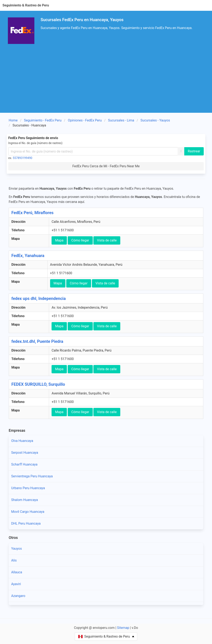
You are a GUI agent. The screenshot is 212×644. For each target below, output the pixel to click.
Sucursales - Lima (121, 120)
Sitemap (123, 628)
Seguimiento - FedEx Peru (43, 120)
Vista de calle (107, 240)
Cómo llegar (80, 240)
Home (13, 120)
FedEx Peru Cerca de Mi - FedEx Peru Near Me (106, 166)
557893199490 (23, 158)
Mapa (59, 240)
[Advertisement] (106, 82)
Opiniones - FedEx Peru (85, 120)
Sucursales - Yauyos (155, 120)
